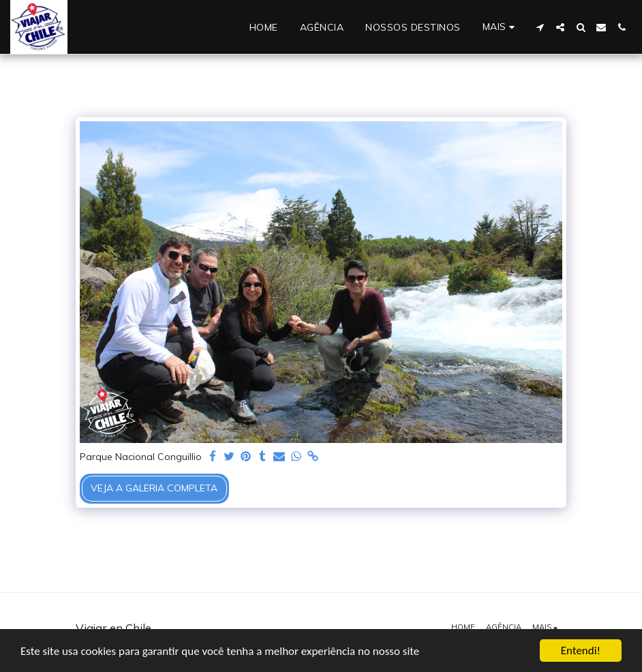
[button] (540, 27)
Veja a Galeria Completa (154, 488)
